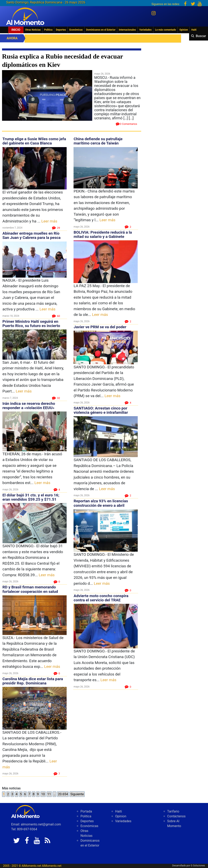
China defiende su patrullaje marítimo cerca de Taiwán (98, 141)
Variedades (146, 30)
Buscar (201, 36)
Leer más (49, 221)
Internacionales (127, 30)
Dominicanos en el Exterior (101, 30)
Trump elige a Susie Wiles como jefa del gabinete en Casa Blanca (34, 141)
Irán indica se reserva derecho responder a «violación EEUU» (29, 406)
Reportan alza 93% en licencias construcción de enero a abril (101, 503)
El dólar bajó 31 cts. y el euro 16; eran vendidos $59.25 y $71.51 (31, 497)
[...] (131, 118)
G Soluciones (198, 866)
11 (49, 794)
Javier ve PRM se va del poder (100, 327)
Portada (86, 811)
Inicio (16, 30)
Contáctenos (176, 816)
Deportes (61, 30)
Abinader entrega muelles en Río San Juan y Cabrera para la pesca (31, 235)
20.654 (63, 794)
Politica (48, 30)
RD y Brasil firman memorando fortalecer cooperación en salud (30, 589)
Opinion (184, 30)
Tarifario (173, 811)
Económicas (76, 30)
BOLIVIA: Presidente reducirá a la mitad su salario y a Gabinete (103, 234)
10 (43, 794)
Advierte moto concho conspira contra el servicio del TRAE (101, 598)
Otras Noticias (33, 30)
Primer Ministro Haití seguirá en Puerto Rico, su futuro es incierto (31, 324)
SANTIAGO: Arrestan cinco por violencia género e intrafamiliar (101, 410)
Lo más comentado (165, 30)
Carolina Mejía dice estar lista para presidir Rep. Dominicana (33, 681)
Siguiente (77, 794)
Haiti (194, 30)
